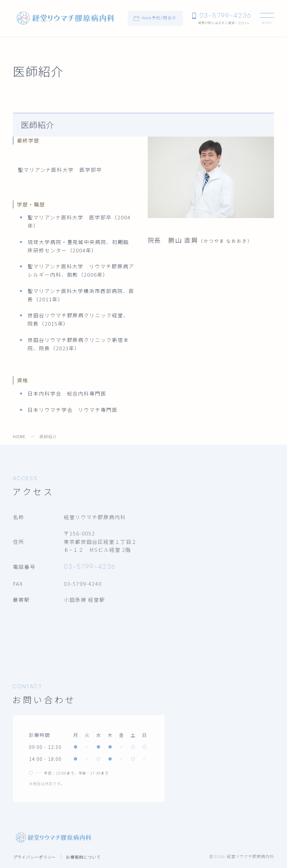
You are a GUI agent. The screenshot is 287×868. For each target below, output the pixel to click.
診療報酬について (83, 857)
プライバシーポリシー (35, 857)
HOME (19, 436)
